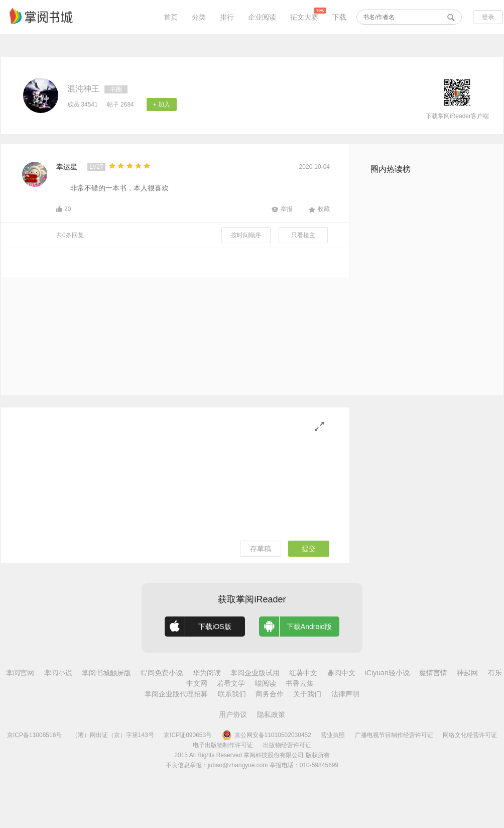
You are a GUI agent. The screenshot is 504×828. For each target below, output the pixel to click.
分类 (199, 17)
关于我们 (307, 694)
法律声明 (345, 694)
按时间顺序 (246, 235)
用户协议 (233, 714)
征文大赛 (304, 17)
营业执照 (333, 735)
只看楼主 (303, 235)
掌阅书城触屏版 (106, 673)
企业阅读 (262, 17)
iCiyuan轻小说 (387, 673)
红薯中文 (303, 673)
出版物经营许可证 (287, 745)
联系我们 (232, 694)
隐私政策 (271, 714)
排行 (227, 17)
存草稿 (261, 549)
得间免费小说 (162, 673)
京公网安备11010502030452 (267, 735)
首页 (171, 17)
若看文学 (231, 683)
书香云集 (300, 683)
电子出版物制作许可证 (223, 745)
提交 (309, 549)
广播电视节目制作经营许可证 (394, 735)
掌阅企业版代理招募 (176, 694)
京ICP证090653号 (188, 735)
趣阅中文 (341, 673)
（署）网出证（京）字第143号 (113, 735)
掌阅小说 (58, 673)
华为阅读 (207, 673)
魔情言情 (433, 673)
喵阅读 (266, 683)
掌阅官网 (20, 673)
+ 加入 (162, 105)
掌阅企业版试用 (255, 673)
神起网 (467, 673)
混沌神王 (83, 89)
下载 (339, 17)
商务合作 (270, 694)
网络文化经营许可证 (470, 735)
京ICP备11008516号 (34, 735)
